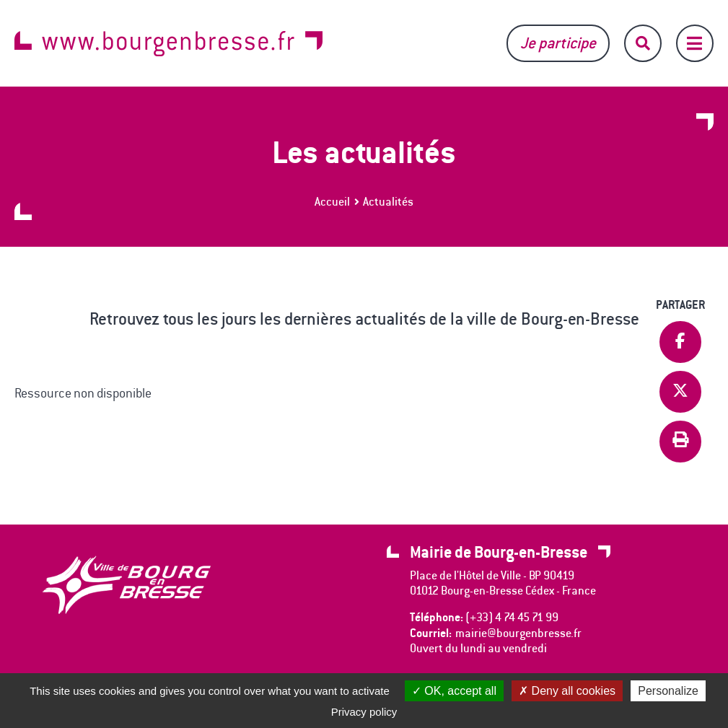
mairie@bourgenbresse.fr (518, 633)
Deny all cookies (567, 691)
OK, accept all (454, 691)
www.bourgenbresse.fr (168, 44)
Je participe (558, 43)
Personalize (668, 691)
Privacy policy (364, 712)
